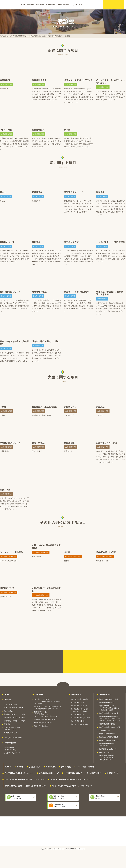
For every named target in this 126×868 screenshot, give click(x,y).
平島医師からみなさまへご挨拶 (14, 721)
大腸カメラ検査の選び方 (107, 734)
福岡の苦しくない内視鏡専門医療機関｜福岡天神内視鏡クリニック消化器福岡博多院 (30, 36)
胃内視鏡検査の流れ (77, 703)
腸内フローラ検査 (105, 752)
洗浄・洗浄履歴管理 (41, 726)
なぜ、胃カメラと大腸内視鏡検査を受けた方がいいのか (25, 779)
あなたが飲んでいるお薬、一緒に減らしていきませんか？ (26, 786)
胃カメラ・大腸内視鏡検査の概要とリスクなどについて (71, 779)
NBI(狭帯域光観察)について (43, 723)
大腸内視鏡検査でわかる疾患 (109, 713)
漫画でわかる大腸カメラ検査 (109, 737)
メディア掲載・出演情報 (85, 767)
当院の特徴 (40, 5)
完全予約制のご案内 (11, 733)
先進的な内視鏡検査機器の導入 (45, 719)
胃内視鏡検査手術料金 (78, 714)
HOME (23, 5)
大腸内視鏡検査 (63, 5)
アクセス (8, 767)
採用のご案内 (66, 767)
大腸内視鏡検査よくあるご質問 (109, 727)
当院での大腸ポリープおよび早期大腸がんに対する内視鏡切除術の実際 (109, 708)
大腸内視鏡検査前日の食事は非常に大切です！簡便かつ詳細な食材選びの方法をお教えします (110, 719)
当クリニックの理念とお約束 (14, 708)
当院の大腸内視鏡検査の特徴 (109, 699)
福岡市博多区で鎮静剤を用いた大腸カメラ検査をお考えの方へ (106, 758)
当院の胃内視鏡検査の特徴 (79, 699)
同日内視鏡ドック (105, 730)
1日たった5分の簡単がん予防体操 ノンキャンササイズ (72, 786)
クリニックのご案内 (11, 704)
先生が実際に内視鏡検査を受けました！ (19, 773)
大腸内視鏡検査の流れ (106, 703)
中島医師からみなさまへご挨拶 (14, 714)
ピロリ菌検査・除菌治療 (79, 706)
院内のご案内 (8, 711)
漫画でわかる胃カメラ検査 (79, 724)
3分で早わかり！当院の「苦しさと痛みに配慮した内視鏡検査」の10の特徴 (48, 701)
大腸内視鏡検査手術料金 (107, 724)
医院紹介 (31, 5)
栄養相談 (7, 724)
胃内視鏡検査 (51, 5)
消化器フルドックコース (12, 753)
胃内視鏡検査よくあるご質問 (80, 718)
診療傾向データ (112, 773)
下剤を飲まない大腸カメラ (108, 749)
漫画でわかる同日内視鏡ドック (109, 740)
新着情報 (20, 767)
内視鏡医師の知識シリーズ (49, 773)
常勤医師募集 (51, 767)
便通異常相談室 (10, 743)
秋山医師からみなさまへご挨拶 (14, 718)
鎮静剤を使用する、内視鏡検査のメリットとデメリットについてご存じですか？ (46, 714)
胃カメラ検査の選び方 (78, 721)
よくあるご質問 (77, 5)
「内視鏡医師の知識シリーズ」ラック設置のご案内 (83, 773)
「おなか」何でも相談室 (13, 738)
